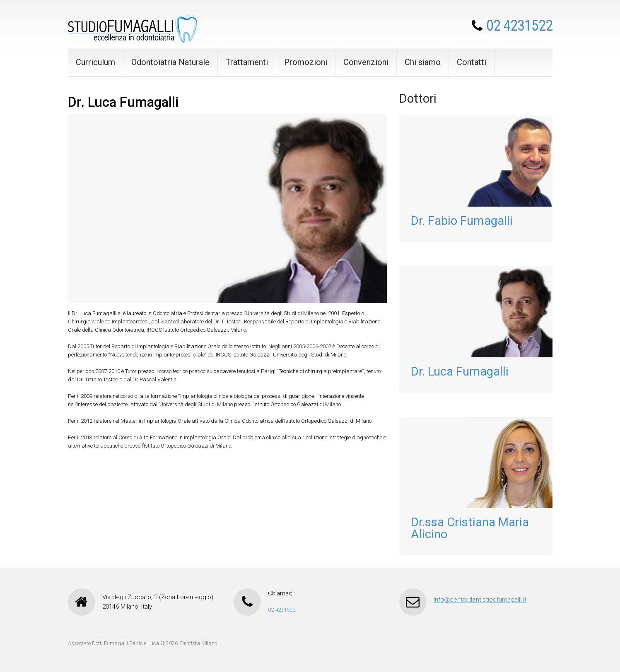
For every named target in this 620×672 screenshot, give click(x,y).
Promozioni (306, 62)
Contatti (472, 62)
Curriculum (95, 62)
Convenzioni (366, 62)
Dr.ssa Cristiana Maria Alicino (470, 528)
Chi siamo (423, 62)
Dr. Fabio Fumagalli (462, 221)
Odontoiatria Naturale (170, 62)
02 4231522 (519, 26)
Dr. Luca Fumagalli (460, 371)
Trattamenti (247, 62)
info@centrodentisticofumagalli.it (480, 600)
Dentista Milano (199, 643)
